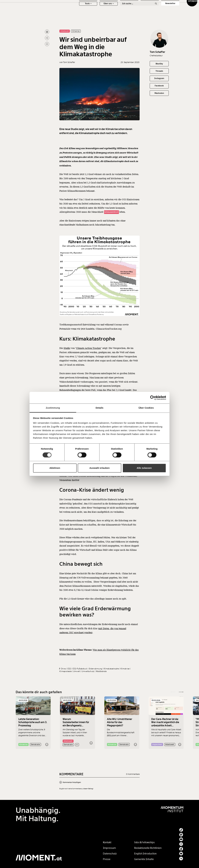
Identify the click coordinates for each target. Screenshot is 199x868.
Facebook (159, 86)
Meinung (115, 7)
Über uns (95, 12)
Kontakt (107, 842)
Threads (159, 71)
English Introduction (145, 854)
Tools (74, 12)
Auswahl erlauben (99, 468)
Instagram (159, 78)
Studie (67, 357)
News (74, 7)
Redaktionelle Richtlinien (148, 848)
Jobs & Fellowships (144, 842)
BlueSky (159, 64)
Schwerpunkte (95, 7)
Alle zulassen (144, 468)
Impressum (109, 848)
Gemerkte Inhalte (144, 859)
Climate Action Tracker (88, 357)
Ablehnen (55, 468)
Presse (107, 859)
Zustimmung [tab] (53, 408)
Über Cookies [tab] (146, 408)
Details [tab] (99, 408)
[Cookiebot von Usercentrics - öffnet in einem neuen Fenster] (152, 398)
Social (156, 7)
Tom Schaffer (157, 52)
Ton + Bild (136, 7)
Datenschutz (110, 854)
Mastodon (159, 93)
